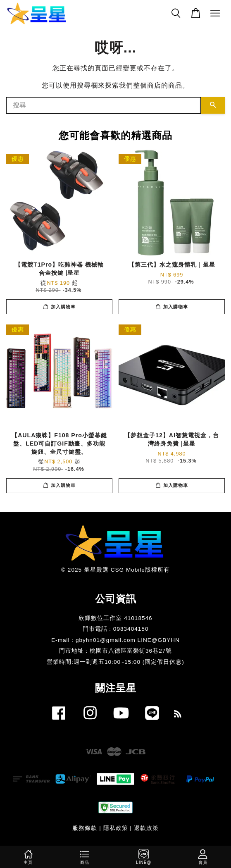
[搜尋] (104, 105)
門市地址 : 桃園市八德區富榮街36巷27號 (116, 651)
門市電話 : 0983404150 (116, 629)
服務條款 (85, 828)
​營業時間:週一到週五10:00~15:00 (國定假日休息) (115, 662)
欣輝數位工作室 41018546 (115, 618)
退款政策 (146, 828)
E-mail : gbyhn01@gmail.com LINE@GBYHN (115, 640)
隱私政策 (116, 828)
